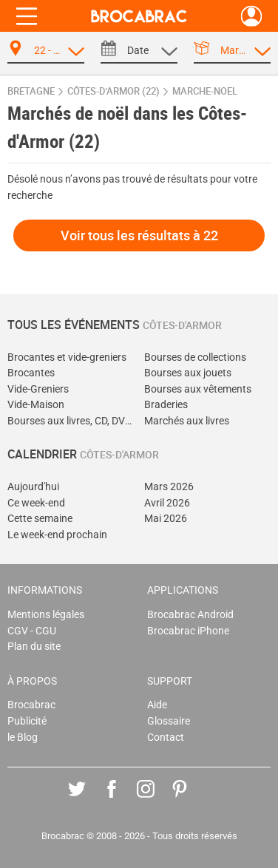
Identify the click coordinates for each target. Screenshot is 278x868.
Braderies (166, 405)
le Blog (23, 738)
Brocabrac (31, 705)
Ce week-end (36, 503)
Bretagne (31, 91)
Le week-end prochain (57, 535)
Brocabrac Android (190, 615)
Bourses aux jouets (188, 373)
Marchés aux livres (187, 421)
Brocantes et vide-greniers (67, 357)
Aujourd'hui (33, 487)
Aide (157, 705)
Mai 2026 (166, 519)
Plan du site (34, 647)
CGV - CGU (32, 631)
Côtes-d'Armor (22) (113, 91)
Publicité (27, 721)
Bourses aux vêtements (198, 389)
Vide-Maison (36, 405)
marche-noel (205, 91)
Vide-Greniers (38, 389)
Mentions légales (46, 615)
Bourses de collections (195, 357)
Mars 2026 (169, 487)
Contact (166, 738)
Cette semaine (40, 519)
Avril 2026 (167, 503)
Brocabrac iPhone (188, 631)
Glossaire (169, 721)
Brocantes (31, 373)
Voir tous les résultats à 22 (139, 235)
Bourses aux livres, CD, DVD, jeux (71, 421)
